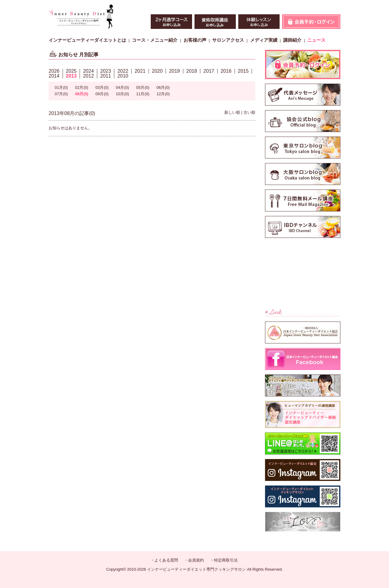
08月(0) (82, 94)
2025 (71, 71)
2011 (106, 76)
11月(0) (143, 94)
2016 (226, 71)
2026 (54, 71)
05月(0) (143, 87)
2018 (192, 71)
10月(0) (122, 94)
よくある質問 (166, 560)
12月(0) (163, 94)
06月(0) (163, 87)
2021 (140, 71)
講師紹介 (292, 40)
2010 (123, 76)
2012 (88, 76)
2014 (54, 76)
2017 (209, 71)
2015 (243, 71)
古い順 (249, 112)
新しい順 (232, 112)
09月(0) (102, 94)
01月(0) (61, 87)
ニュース (316, 40)
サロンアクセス (228, 40)
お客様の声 (195, 40)
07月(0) (61, 94)
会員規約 (196, 560)
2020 (157, 71)
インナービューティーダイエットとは (87, 40)
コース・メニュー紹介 (155, 40)
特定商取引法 (226, 560)
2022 (123, 71)
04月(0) (122, 87)
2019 (174, 71)
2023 (106, 71)
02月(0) (82, 87)
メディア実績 (264, 40)
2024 (88, 71)
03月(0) (102, 87)
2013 (71, 76)
